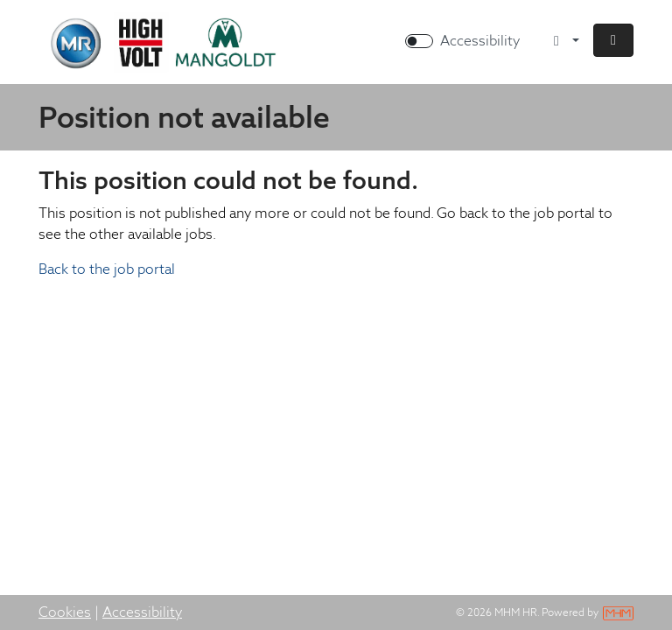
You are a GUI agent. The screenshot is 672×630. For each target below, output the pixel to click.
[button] (613, 40)
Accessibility (142, 612)
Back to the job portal (107, 269)
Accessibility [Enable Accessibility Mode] (480, 41)
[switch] (419, 41)
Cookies (65, 612)
